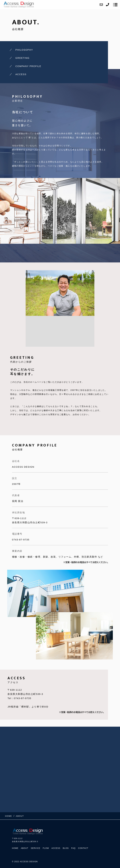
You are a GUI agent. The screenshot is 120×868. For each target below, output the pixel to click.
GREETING (22, 58)
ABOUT (25, 848)
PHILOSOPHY (24, 50)
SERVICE (36, 848)
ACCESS (21, 74)
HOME (15, 848)
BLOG (66, 848)
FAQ (73, 848)
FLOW (46, 848)
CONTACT (83, 848)
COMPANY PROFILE (28, 66)
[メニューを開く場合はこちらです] (115, 5)
